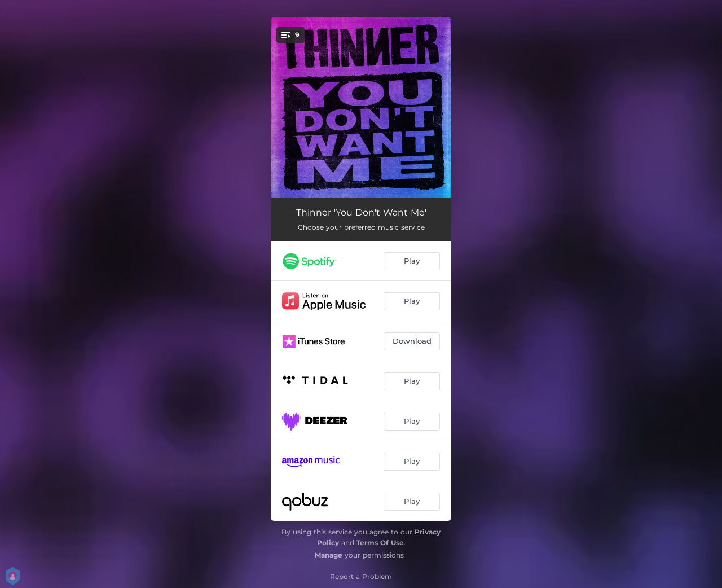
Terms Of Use (380, 543)
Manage (329, 555)
